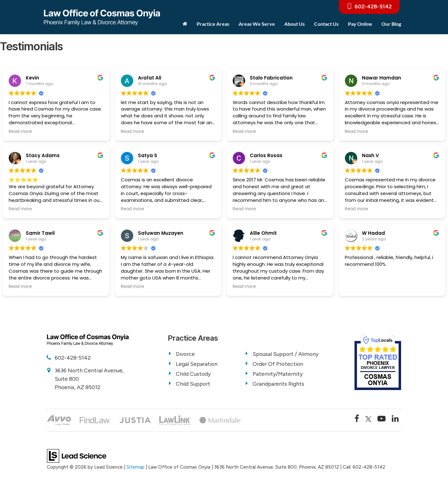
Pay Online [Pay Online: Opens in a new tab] (360, 24)
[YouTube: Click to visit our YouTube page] (382, 419)
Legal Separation (197, 364)
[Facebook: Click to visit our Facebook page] (357, 419)
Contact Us (326, 24)
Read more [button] (20, 132)
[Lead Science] (77, 456)
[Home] (185, 24)
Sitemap (135, 467)
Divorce (186, 354)
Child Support (194, 384)
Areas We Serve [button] (257, 24)
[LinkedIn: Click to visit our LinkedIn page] (395, 419)
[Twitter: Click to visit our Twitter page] (368, 419)
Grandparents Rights (279, 384)
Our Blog (391, 24)
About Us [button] (295, 24)
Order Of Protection (279, 364)
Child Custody (194, 374)
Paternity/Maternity (278, 374)
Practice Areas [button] (213, 24)
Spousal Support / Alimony (286, 354)
